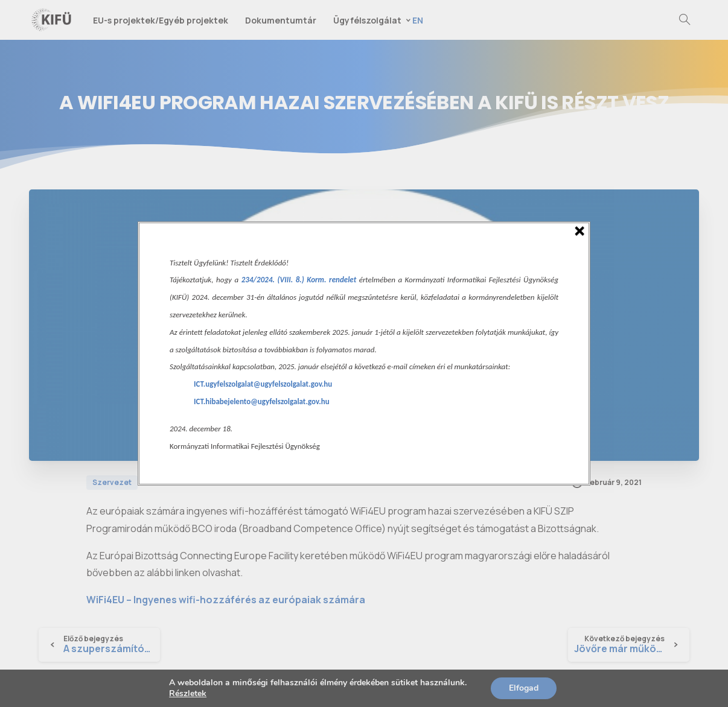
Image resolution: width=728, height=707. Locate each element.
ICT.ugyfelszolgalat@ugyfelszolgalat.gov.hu (263, 384)
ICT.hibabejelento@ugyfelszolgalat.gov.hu (262, 401)
